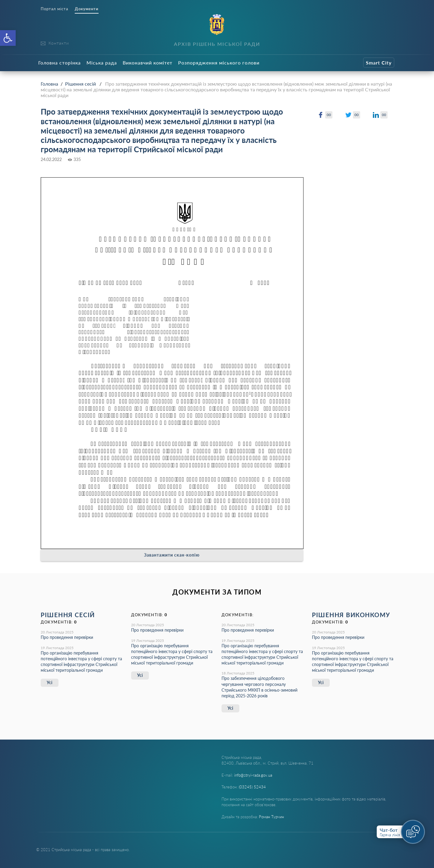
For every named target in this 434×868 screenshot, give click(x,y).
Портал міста (54, 9)
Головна (49, 84)
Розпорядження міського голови (219, 63)
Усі (50, 682)
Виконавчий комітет (148, 63)
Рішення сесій (80, 84)
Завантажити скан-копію (172, 555)
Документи (87, 9)
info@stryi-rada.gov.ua (253, 775)
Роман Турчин (271, 817)
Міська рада (102, 63)
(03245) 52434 (252, 787)
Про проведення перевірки (67, 637)
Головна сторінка (60, 63)
